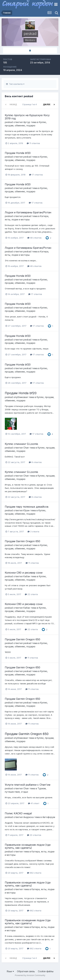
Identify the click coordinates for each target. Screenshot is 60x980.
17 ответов (36, 175)
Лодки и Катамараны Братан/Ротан (28, 212)
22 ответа (31, 594)
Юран (26, 510)
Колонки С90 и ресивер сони (24, 573)
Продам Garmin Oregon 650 (22, 541)
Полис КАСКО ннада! (18, 813)
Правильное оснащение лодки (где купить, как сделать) (28, 846)
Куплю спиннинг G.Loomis (21, 444)
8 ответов (35, 462)
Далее (47, 104)
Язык (10, 971)
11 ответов (33, 143)
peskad (9, 122)
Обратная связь (26, 971)
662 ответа (34, 873)
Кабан (27, 576)
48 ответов (34, 238)
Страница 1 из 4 (30, 104)
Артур (27, 122)
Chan (26, 448)
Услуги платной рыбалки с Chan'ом (28, 785)
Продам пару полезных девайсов (27, 507)
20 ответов (34, 835)
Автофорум (49, 817)
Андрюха (28, 817)
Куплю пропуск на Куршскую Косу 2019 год (27, 117)
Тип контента (15, 84)
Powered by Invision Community (30, 975)
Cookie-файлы (46, 971)
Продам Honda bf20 (18, 153)
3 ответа (33, 532)
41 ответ (34, 803)
